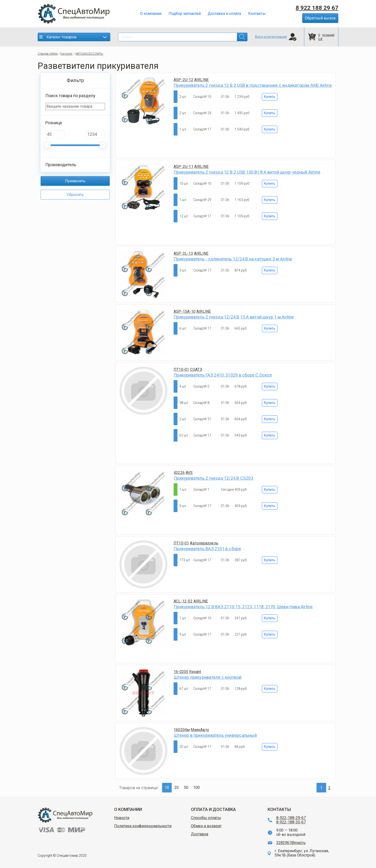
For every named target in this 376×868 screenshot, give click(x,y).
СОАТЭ (196, 369)
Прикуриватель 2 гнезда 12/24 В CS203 (213, 478)
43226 (179, 473)
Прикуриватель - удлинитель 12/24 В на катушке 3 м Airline (233, 259)
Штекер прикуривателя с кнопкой (208, 677)
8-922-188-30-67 (291, 822)
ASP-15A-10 (185, 311)
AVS (189, 473)
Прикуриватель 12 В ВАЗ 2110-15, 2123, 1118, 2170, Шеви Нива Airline (243, 607)
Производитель (61, 165)
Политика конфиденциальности (143, 826)
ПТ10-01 (181, 369)
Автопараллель (204, 543)
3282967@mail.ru (291, 843)
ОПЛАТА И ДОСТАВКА (213, 809)
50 (186, 788)
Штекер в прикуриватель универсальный (215, 735)
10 (167, 788)
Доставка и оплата (224, 14)
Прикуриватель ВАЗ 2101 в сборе (207, 549)
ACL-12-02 (183, 601)
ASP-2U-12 (183, 80)
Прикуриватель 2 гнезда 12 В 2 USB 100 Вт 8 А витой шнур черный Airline (247, 172)
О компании (151, 14)
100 (197, 788)
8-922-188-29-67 (291, 818)
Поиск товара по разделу (70, 96)
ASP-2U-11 (183, 167)
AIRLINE (201, 80)
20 (176, 788)
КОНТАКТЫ (279, 809)
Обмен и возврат (206, 826)
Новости (122, 818)
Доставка (200, 834)
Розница (54, 123)
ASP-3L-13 (183, 253)
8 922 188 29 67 (317, 8)
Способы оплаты (206, 818)
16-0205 (181, 672)
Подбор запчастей (185, 14)
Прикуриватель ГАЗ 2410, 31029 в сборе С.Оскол (223, 375)
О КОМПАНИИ (128, 809)
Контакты (257, 14)
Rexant (195, 672)
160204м (182, 730)
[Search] (183, 37)
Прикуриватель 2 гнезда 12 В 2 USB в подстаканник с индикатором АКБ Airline (253, 85)
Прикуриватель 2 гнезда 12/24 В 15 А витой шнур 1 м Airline (234, 317)
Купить (270, 97)
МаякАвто (200, 730)
